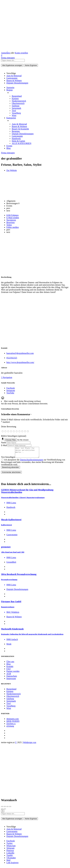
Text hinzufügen (8, 459)
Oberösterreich (18, 103)
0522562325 (12, 358)
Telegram (10, 850)
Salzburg (16, 106)
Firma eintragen (8, 58)
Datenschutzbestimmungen (32, 462)
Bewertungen (13, 203)
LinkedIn (10, 855)
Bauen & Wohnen (19, 126)
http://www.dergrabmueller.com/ (20, 362)
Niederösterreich (19, 101)
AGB (9, 676)
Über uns (10, 664)
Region (9, 90)
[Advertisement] (35, 254)
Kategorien (11, 118)
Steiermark (16, 108)
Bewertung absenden (11, 469)
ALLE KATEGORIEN (22, 143)
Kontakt (10, 668)
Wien (14, 115)
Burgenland (17, 96)
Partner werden (13, 673)
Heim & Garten (18, 141)
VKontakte (11, 860)
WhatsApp (11, 848)
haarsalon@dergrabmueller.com (20, 353)
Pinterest (10, 852)
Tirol (14, 111)
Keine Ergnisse (31, 65)
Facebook (11, 843)
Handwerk (16, 139)
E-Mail (4, 445)
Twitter (9, 845)
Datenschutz (12, 678)
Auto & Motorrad (19, 124)
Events (9, 146)
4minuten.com (13, 721)
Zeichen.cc (11, 726)
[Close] (3, 813)
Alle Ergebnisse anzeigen (12, 65)
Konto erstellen (21, 53)
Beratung (16, 131)
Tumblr (10, 857)
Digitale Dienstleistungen (23, 134)
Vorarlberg (16, 113)
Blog (8, 148)
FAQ (8, 671)
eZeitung (10, 728)
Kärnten (15, 98)
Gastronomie (17, 136)
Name (4, 443)
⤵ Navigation (7, 377)
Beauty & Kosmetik (20, 129)
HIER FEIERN (13, 723)
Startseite (10, 87)
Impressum (11, 680)
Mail (8, 862)
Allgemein (11, 201)
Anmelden (6, 53)
